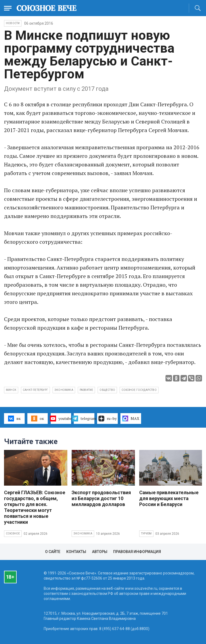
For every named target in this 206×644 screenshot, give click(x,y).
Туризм (146, 534)
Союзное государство (139, 390)
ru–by (108, 419)
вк (14, 419)
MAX (131, 419)
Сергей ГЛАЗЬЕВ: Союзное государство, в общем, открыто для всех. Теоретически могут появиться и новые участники (35, 507)
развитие (87, 390)
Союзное (13, 534)
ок (37, 419)
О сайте (53, 552)
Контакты (76, 552)
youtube (61, 419)
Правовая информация (137, 552)
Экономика (83, 534)
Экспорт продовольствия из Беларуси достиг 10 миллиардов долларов (101, 498)
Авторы (100, 552)
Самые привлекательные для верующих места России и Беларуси (169, 498)
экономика (64, 390)
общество (107, 390)
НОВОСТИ (13, 23)
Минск (11, 390)
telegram (84, 419)
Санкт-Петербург (35, 390)
